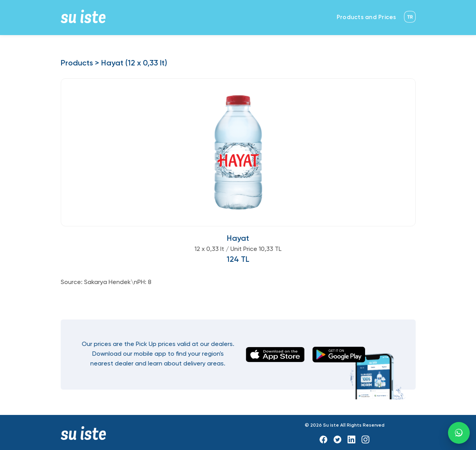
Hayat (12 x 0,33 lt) (134, 64)
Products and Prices (366, 17)
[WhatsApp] (459, 433)
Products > (80, 64)
